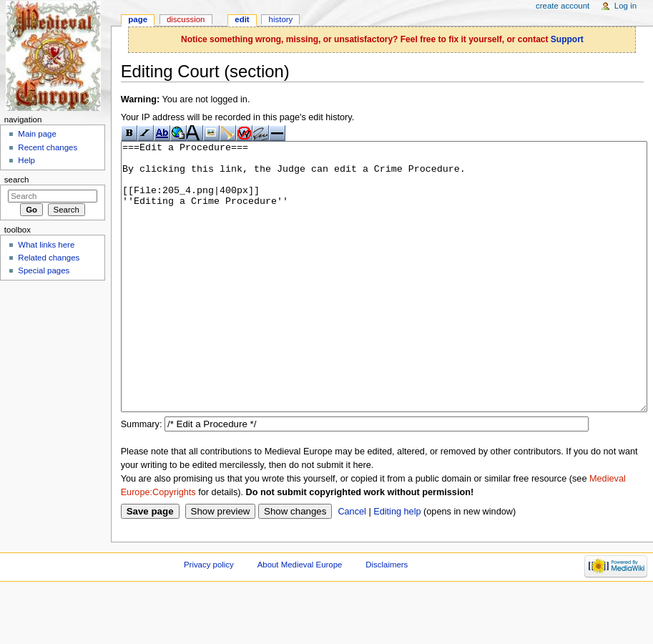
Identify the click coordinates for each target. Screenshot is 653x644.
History (281, 19)
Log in (625, 6)
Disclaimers (387, 618)
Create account (563, 6)
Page (138, 19)
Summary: (142, 478)
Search (17, 180)
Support (567, 39)
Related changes (49, 258)
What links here (46, 245)
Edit (242, 19)
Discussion (186, 19)
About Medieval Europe (300, 618)
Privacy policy (209, 618)
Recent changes (48, 147)
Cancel (352, 565)
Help (26, 160)
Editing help (397, 565)
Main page (37, 134)
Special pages (44, 270)
